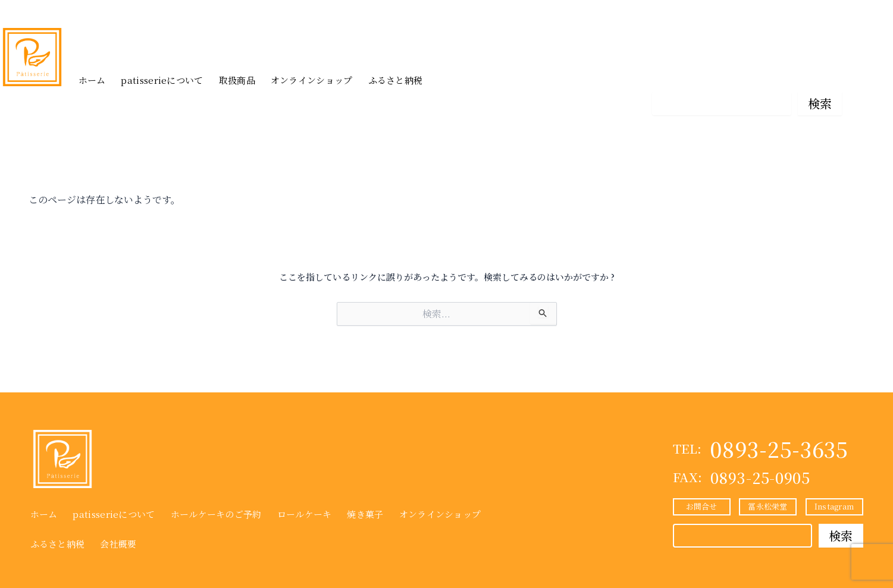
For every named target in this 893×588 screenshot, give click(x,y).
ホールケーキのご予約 (216, 514)
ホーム (92, 80)
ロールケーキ (305, 514)
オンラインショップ (312, 80)
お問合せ (681, 74)
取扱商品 (237, 80)
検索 (820, 103)
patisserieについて (162, 80)
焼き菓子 (365, 514)
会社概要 (118, 544)
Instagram (813, 74)
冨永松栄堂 (747, 74)
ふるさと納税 (396, 80)
